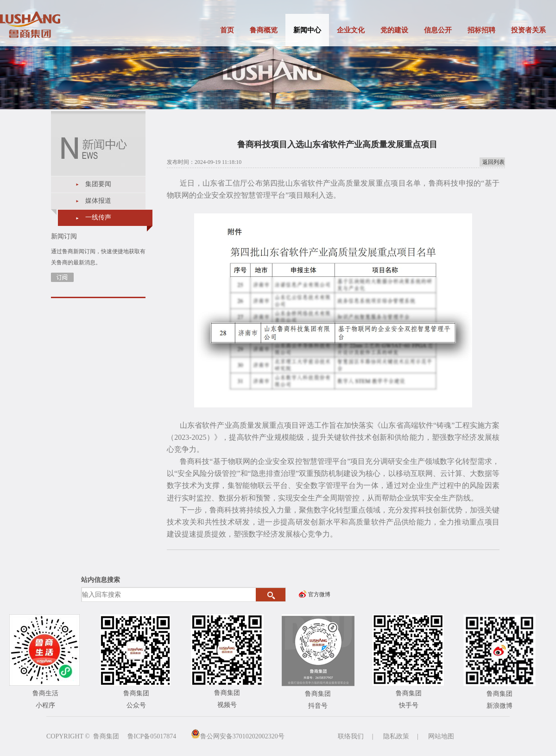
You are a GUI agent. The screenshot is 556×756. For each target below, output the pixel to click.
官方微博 (319, 594)
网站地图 (441, 736)
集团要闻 (98, 184)
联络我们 (351, 736)
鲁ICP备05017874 (152, 736)
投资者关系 (528, 30)
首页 (227, 30)
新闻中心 (307, 30)
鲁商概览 (264, 30)
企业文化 (351, 30)
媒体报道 (98, 201)
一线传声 (98, 217)
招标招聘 (481, 30)
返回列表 (493, 162)
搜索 (271, 595)
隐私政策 (396, 736)
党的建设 (394, 30)
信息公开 (438, 30)
